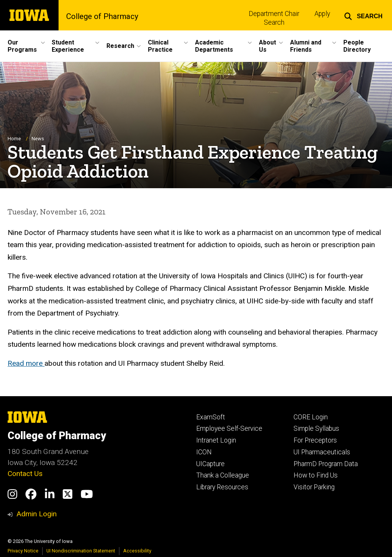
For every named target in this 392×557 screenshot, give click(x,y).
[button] (363, 15)
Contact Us (25, 474)
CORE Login (311, 417)
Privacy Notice (23, 551)
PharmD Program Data (326, 464)
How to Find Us (316, 475)
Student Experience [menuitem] (68, 46)
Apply (322, 14)
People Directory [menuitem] (357, 46)
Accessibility (137, 551)
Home (14, 139)
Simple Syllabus (316, 428)
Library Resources (222, 487)
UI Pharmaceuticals (322, 452)
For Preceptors (315, 440)
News (38, 139)
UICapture (210, 464)
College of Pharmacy (102, 17)
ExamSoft (211, 417)
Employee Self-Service (229, 428)
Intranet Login (216, 440)
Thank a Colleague (223, 475)
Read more (26, 363)
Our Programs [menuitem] (22, 46)
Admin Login (37, 514)
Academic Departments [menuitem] (214, 46)
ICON (204, 452)
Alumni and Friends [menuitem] (306, 46)
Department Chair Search (274, 18)
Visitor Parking (314, 487)
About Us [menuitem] (267, 46)
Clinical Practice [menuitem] (160, 46)
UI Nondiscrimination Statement (81, 551)
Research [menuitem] (120, 46)
